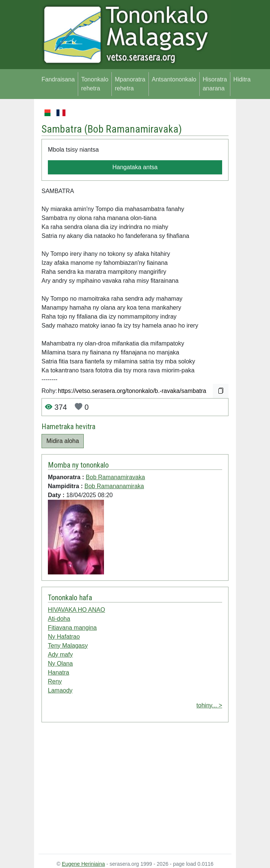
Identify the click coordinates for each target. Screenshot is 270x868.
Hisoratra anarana (215, 84)
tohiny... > (209, 705)
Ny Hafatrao (64, 637)
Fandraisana (58, 79)
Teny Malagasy (68, 646)
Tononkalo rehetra (95, 84)
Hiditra (242, 79)
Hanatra (59, 672)
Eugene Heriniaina (83, 864)
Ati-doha (59, 619)
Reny (55, 681)
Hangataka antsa (135, 167)
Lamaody (60, 690)
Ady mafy (60, 655)
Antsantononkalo (174, 79)
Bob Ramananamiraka (114, 486)
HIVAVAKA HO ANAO (76, 610)
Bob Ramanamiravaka (133, 129)
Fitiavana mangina (72, 628)
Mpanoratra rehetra (130, 84)
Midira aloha (63, 441)
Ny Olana (60, 664)
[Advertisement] (135, 790)
